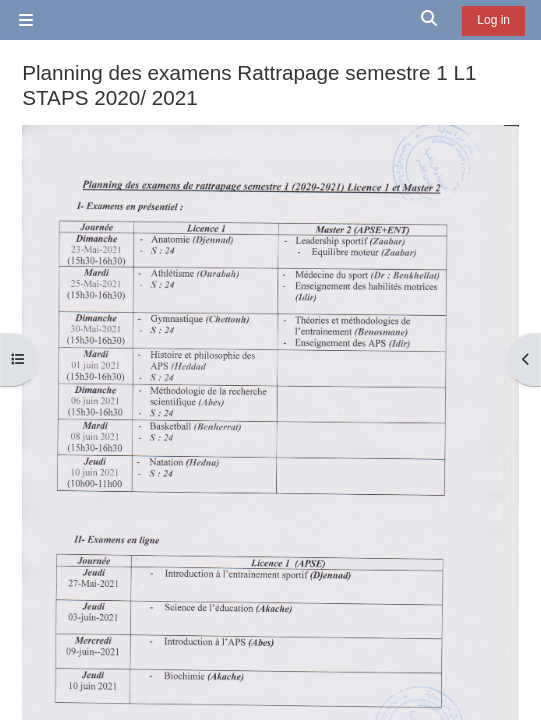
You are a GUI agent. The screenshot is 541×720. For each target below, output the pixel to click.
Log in (493, 20)
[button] (430, 20)
